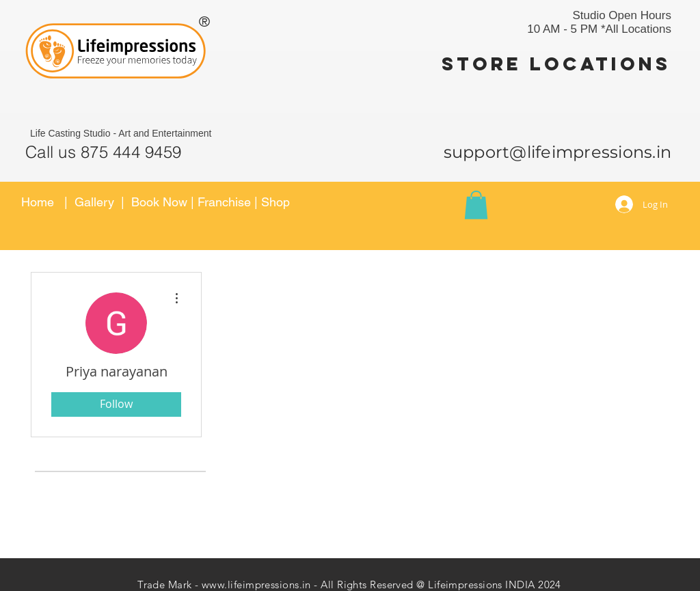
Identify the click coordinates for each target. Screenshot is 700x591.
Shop (275, 202)
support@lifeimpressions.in (557, 152)
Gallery (94, 202)
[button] (476, 205)
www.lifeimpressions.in (256, 585)
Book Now (161, 202)
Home (38, 202)
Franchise (224, 202)
